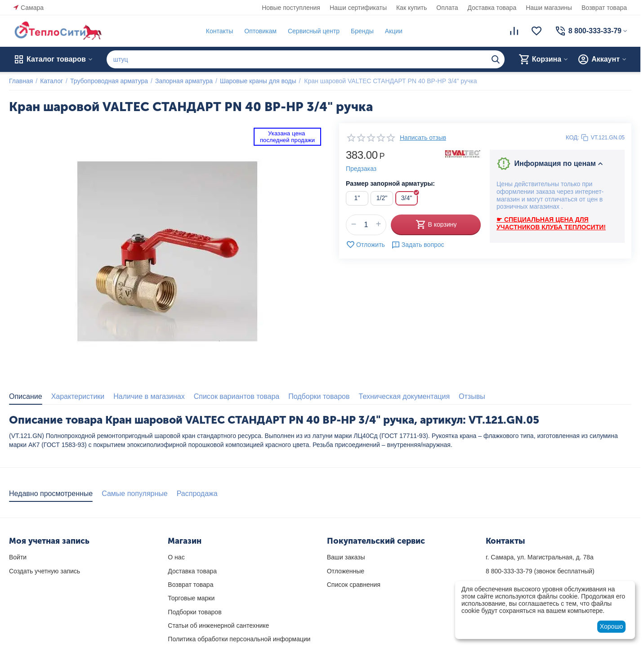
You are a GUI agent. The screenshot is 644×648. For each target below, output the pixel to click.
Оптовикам (260, 31)
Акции (394, 31)
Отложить (365, 245)
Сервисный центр (314, 31)
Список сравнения (354, 585)
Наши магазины (549, 8)
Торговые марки (191, 598)
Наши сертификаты (358, 8)
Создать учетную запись (45, 571)
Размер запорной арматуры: (390, 183)
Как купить (411, 8)
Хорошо (612, 626)
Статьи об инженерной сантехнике (218, 626)
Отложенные (346, 571)
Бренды (362, 31)
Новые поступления (291, 8)
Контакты (219, 31)
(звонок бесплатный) (540, 571)
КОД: (572, 137)
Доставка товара (492, 8)
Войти (18, 557)
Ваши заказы (346, 557)
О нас (176, 557)
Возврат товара (604, 8)
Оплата (447, 8)
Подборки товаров (195, 612)
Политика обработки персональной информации (239, 639)
